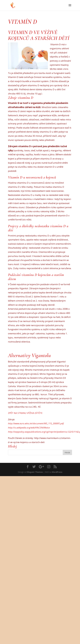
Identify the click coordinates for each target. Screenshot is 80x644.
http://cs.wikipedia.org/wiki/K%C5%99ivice (29, 428)
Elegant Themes (35, 472)
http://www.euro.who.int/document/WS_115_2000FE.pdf (36, 423)
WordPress (57, 472)
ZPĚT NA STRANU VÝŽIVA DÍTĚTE (25, 413)
